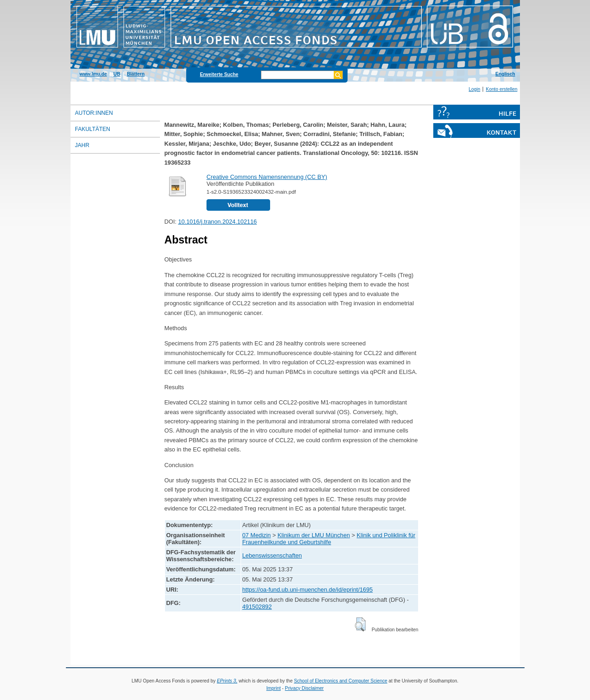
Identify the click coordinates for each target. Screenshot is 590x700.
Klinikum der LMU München (314, 535)
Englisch (505, 74)
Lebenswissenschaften (272, 555)
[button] (360, 624)
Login (475, 89)
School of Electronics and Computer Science (341, 681)
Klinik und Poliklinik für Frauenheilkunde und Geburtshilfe (329, 539)
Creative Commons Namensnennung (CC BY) (267, 177)
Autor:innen (94, 113)
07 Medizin (257, 535)
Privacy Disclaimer (304, 688)
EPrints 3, (227, 681)
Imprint (274, 688)
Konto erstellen (501, 89)
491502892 (257, 607)
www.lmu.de (93, 74)
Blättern (136, 74)
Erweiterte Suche (219, 74)
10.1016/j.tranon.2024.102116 (217, 222)
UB (117, 74)
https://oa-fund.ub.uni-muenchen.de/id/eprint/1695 (308, 590)
